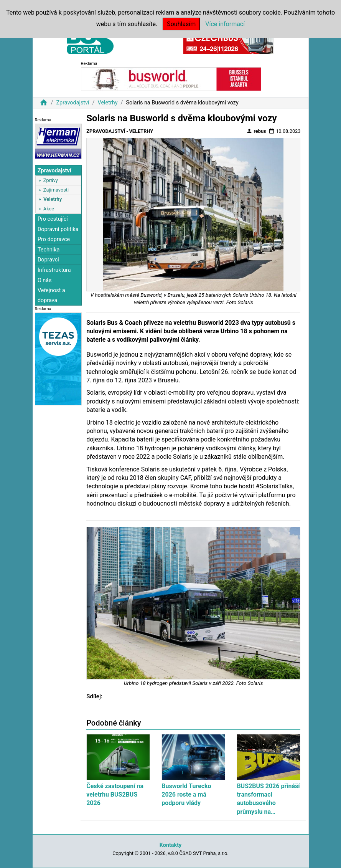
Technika (49, 250)
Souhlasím (181, 24)
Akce (49, 209)
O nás (45, 280)
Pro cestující (53, 219)
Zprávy (51, 180)
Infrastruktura (54, 270)
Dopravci (48, 260)
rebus (256, 131)
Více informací (225, 24)
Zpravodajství (72, 103)
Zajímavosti (56, 190)
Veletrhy (108, 103)
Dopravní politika (58, 229)
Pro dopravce (54, 239)
